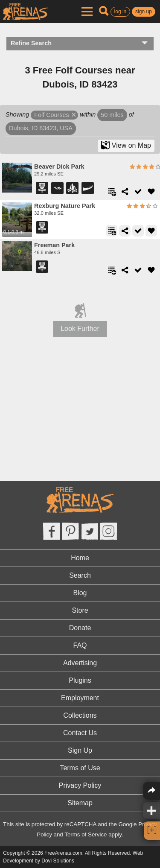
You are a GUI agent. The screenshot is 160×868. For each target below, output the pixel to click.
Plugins (80, 680)
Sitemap (80, 803)
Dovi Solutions (58, 861)
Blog (80, 593)
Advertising (80, 663)
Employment (80, 698)
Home (80, 558)
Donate (80, 628)
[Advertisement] (80, 418)
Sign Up (80, 750)
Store (80, 610)
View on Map (126, 145)
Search (80, 575)
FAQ (80, 645)
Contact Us (80, 733)
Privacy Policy (80, 785)
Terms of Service (86, 834)
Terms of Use (80, 768)
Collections (80, 715)
